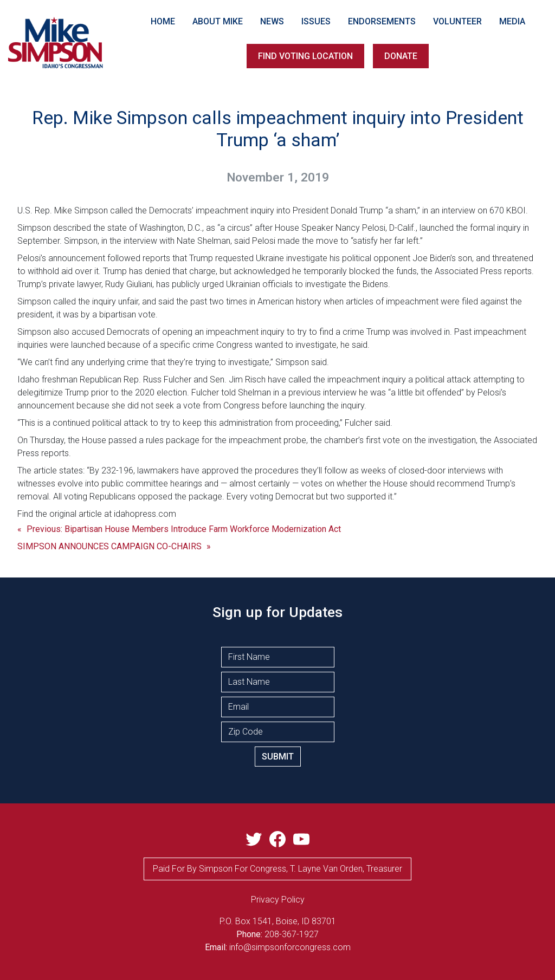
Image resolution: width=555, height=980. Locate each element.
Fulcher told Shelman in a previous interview (274, 392)
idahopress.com (145, 514)
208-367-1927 (292, 934)
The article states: (51, 470)
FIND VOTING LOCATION (305, 56)
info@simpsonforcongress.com (290, 947)
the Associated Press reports (476, 271)
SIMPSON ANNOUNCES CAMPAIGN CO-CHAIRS (109, 546)
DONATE (401, 56)
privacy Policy (278, 900)
